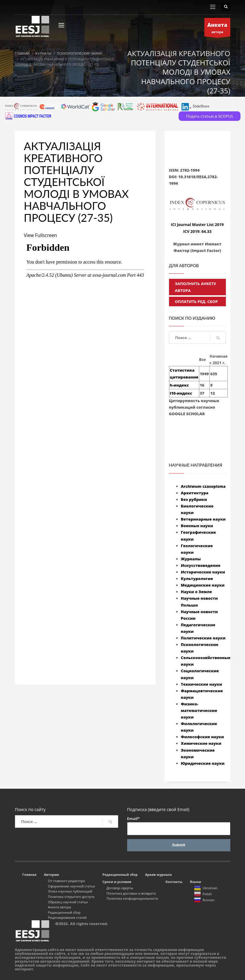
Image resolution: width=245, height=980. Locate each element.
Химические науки (201, 743)
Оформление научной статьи (71, 886)
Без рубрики (194, 499)
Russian (204, 900)
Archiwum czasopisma (203, 486)
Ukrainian (206, 888)
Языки (196, 882)
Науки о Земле (197, 592)
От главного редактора (66, 881)
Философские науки (203, 737)
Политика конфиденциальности (132, 898)
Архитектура (195, 493)
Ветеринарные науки (203, 519)
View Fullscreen (41, 235)
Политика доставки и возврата (131, 893)
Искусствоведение (201, 565)
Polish (203, 894)
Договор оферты (120, 888)
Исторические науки (203, 572)
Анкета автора (59, 907)
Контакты (174, 882)
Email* (179, 826)
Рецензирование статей (67, 917)
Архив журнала (158, 874)
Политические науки (203, 638)
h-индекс (179, 385)
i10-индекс (181, 393)
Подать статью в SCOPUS (210, 116)
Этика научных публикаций (70, 891)
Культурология (197, 579)
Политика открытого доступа (71, 897)
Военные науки (197, 526)
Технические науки (202, 684)
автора (217, 29)
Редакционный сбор (64, 912)
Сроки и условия (117, 882)
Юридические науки (203, 763)
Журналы (191, 559)
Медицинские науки (203, 585)
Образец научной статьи (68, 902)
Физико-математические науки (199, 710)
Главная (29, 874)
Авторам (51, 874)
